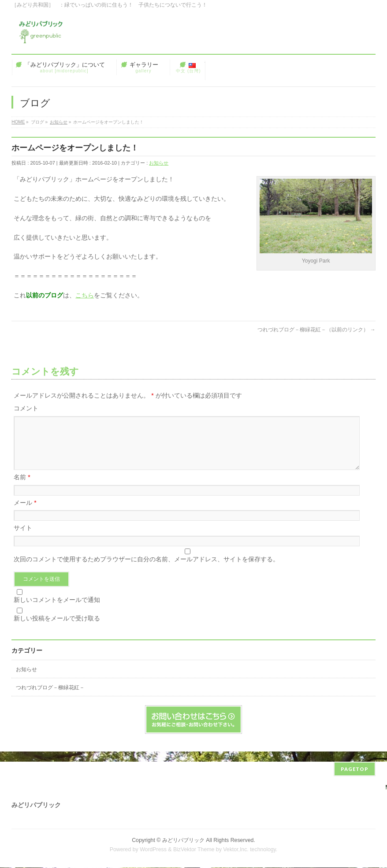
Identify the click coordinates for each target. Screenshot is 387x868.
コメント (26, 408)
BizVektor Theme (194, 850)
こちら (85, 295)
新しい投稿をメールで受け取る (57, 629)
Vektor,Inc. (236, 850)
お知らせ (159, 163)
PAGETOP (355, 769)
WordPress (153, 850)
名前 (22, 488)
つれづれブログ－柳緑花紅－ (50, 698)
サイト (23, 538)
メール (25, 513)
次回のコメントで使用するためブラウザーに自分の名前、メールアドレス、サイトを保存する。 (146, 570)
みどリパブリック (183, 841)
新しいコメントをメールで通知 (57, 610)
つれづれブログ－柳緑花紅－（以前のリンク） (316, 330)
